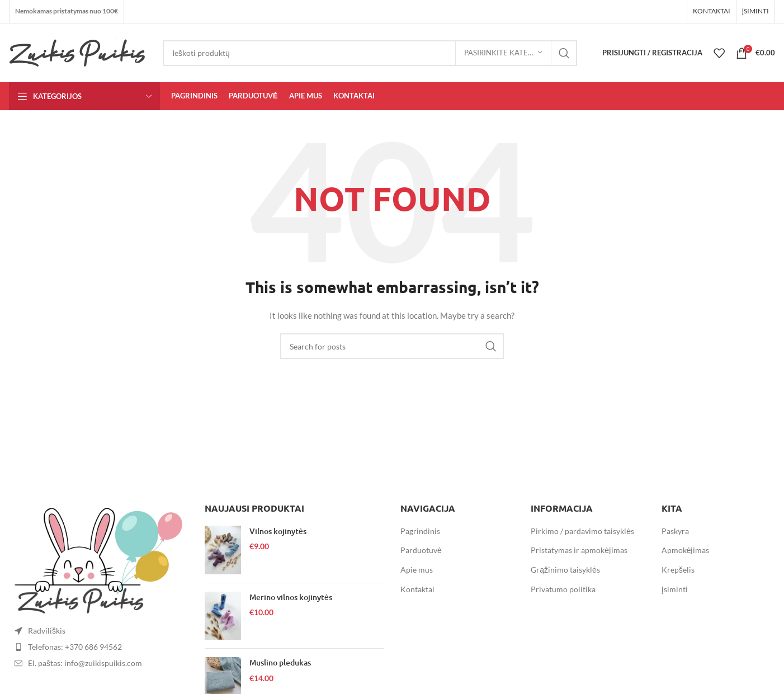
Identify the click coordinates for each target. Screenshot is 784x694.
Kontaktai (417, 589)
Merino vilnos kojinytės (291, 597)
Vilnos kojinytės (278, 531)
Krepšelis (678, 570)
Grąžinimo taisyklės (565, 570)
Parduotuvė (421, 550)
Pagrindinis (420, 531)
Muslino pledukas (280, 662)
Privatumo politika (563, 589)
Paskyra (675, 531)
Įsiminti (675, 589)
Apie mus (417, 570)
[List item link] (98, 647)
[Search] (370, 53)
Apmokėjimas (686, 550)
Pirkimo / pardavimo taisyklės (582, 531)
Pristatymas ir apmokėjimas (579, 550)
